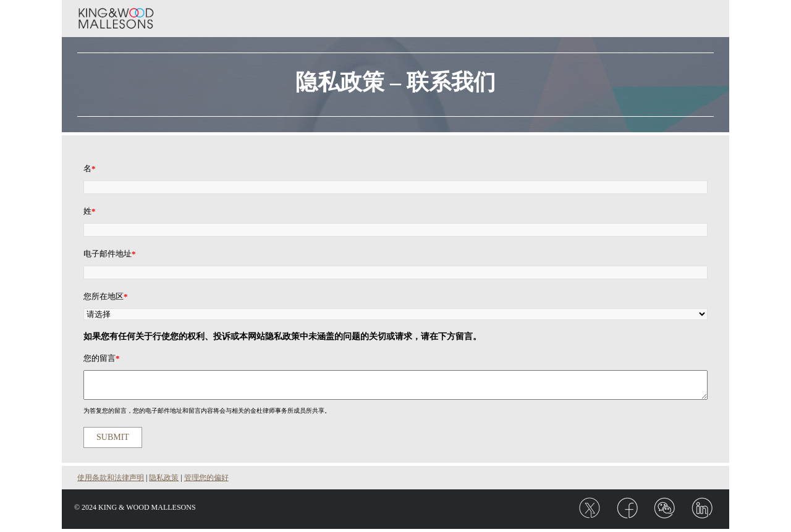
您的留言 (102, 358)
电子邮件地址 (110, 254)
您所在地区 (106, 296)
